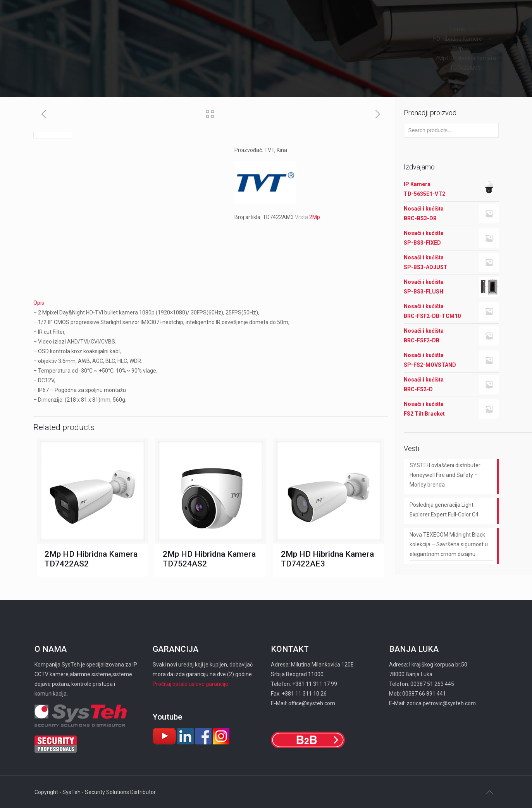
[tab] (211, 303)
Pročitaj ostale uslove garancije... (192, 684)
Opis (39, 303)
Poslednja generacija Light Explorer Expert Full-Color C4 (444, 510)
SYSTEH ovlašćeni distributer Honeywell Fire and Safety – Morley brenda (445, 475)
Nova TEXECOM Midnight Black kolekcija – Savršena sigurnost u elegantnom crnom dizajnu (449, 544)
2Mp (458, 48)
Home (458, 29)
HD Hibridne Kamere (458, 39)
